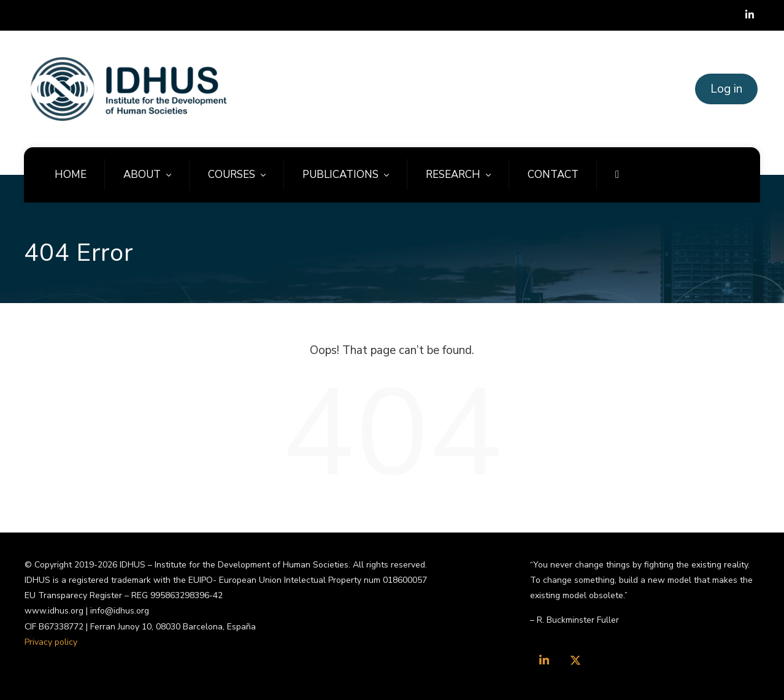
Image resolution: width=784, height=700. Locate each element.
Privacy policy (51, 642)
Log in (726, 89)
